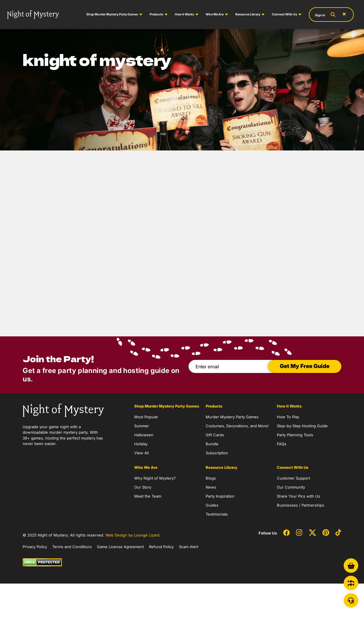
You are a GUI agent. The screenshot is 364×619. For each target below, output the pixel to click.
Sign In (320, 15)
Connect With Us (285, 14)
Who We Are (215, 14)
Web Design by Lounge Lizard (132, 535)
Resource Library (248, 14)
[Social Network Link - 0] (286, 533)
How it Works (184, 14)
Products (156, 14)
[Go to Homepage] (33, 14)
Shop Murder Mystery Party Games (112, 14)
